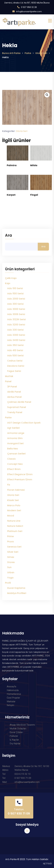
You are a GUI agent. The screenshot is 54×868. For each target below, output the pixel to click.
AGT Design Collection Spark (24, 423)
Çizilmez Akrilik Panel (19, 402)
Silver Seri (13, 552)
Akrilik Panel (14, 392)
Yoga (10, 578)
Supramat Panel (17, 407)
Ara (8, 236)
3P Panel (12, 387)
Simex (11, 557)
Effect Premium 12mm (20, 480)
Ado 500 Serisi (15, 356)
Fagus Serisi (14, 371)
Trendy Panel (15, 412)
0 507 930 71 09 (19, 813)
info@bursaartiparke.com (29, 12)
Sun (9, 567)
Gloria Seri (22, 131)
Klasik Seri (13, 500)
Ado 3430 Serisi (16, 340)
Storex (11, 562)
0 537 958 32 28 (29, 7)
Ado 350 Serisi (15, 345)
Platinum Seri (15, 531)
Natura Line (14, 521)
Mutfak (9, 376)
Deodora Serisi (16, 366)
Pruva (10, 542)
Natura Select (15, 526)
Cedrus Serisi (15, 361)
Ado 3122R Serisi (16, 319)
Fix (9, 485)
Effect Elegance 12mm (20, 474)
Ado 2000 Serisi (16, 299)
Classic (12, 459)
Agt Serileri (13, 428)
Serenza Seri (14, 547)
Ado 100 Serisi (15, 288)
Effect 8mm (14, 469)
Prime (10, 536)
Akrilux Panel (14, 397)
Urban (11, 572)
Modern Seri (14, 510)
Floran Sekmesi (16, 490)
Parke (8, 418)
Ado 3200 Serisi (16, 325)
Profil (8, 583)
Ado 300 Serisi (15, 304)
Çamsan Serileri (16, 454)
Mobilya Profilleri (17, 593)
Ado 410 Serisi (15, 350)
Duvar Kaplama (16, 588)
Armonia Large (16, 433)
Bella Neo (13, 449)
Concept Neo (15, 464)
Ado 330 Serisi (15, 330)
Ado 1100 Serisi (15, 294)
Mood (11, 516)
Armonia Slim (15, 438)
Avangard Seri (15, 443)
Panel (8, 381)
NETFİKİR (47, 864)
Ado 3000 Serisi (16, 309)
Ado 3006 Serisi (16, 314)
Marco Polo (14, 505)
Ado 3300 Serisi (16, 335)
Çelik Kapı (11, 278)
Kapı (8, 283)
